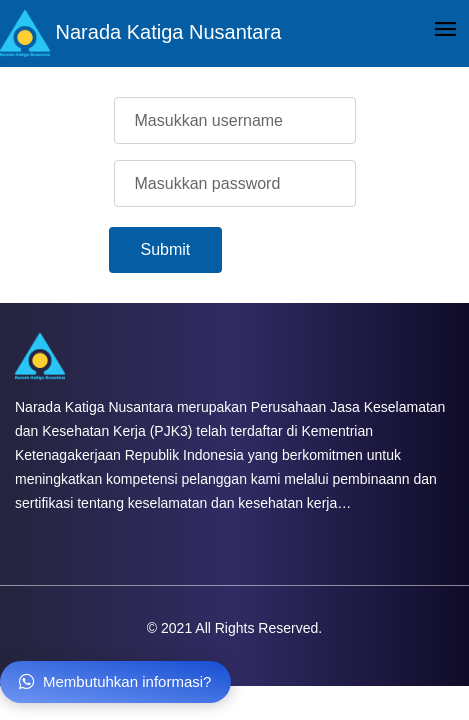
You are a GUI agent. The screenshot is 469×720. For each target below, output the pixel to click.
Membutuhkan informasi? (115, 681)
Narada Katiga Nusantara (140, 33)
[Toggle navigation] (445, 30)
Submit (166, 249)
